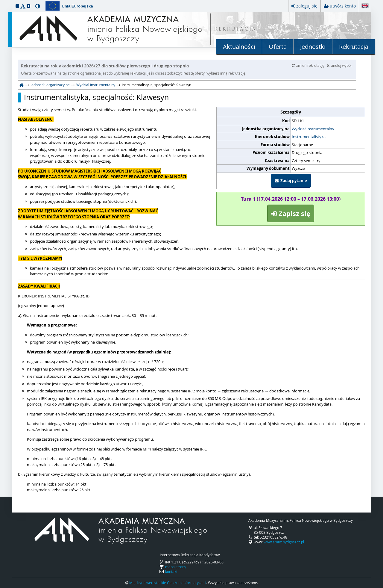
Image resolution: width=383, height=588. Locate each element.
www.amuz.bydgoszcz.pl (284, 542)
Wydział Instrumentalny (96, 85)
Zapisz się (291, 213)
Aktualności (239, 47)
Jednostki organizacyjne (50, 85)
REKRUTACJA (235, 30)
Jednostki (313, 47)
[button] (17, 6)
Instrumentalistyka (309, 137)
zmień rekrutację (308, 65)
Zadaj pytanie (291, 181)
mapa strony (176, 567)
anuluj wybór (339, 65)
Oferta (278, 47)
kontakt (171, 572)
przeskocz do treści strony (1, 1)
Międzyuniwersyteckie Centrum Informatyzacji (168, 583)
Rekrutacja (354, 47)
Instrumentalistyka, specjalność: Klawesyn (96, 97)
